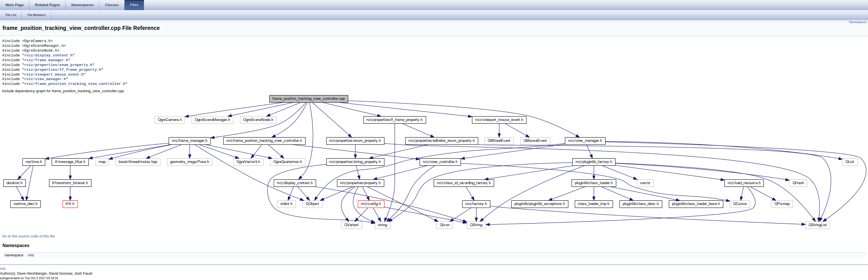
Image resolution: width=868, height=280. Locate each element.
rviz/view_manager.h (45, 79)
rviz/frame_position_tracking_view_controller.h (75, 84)
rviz (31, 255)
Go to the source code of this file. (29, 236)
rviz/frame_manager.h (46, 60)
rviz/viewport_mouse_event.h (54, 75)
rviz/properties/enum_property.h (58, 65)
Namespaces (858, 22)
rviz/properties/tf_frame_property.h (63, 70)
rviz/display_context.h (48, 56)
